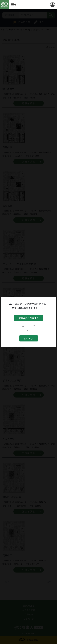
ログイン (28, 338)
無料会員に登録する (28, 318)
